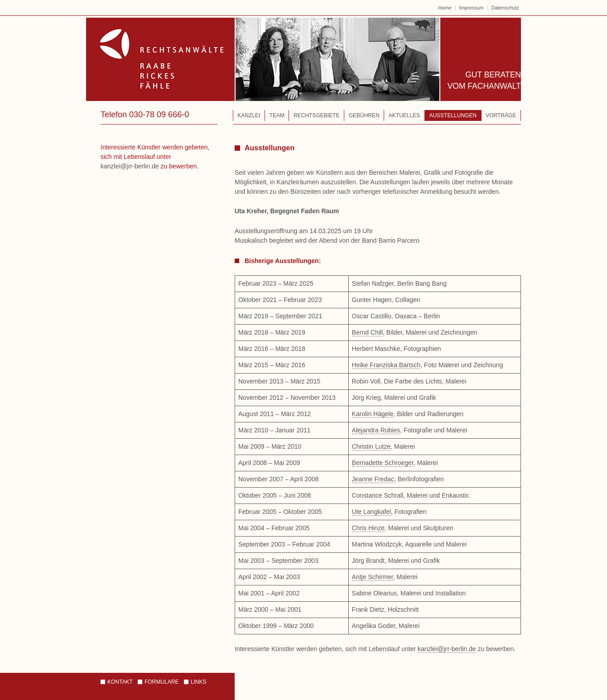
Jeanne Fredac (373, 479)
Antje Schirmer (373, 577)
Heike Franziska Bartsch (386, 365)
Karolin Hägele (373, 414)
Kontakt (120, 682)
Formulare (161, 682)
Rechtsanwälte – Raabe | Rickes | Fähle (263, 59)
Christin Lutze (371, 446)
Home (445, 8)
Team (277, 115)
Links (199, 682)
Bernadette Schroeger (383, 463)
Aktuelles (404, 115)
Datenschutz (505, 8)
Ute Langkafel (371, 512)
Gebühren (364, 115)
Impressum (472, 8)
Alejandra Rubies (376, 430)
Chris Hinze (368, 528)
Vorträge (501, 115)
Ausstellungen (453, 115)
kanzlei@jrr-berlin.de (447, 649)
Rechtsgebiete (316, 115)
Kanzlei (249, 115)
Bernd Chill (367, 332)
